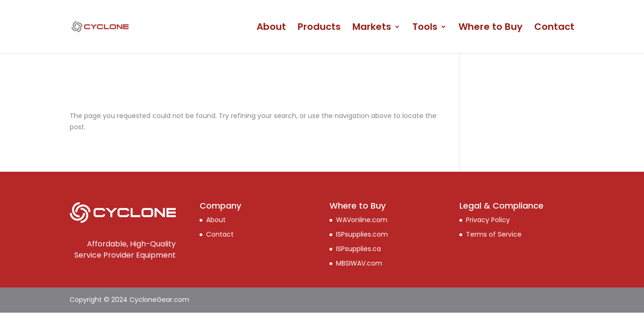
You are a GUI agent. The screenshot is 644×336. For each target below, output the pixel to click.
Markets (372, 28)
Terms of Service (494, 234)
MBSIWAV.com (359, 263)
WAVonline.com (362, 220)
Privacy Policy (488, 220)
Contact (554, 28)
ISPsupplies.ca (358, 249)
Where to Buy (490, 28)
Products (319, 28)
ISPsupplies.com (362, 234)
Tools (425, 28)
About (271, 28)
